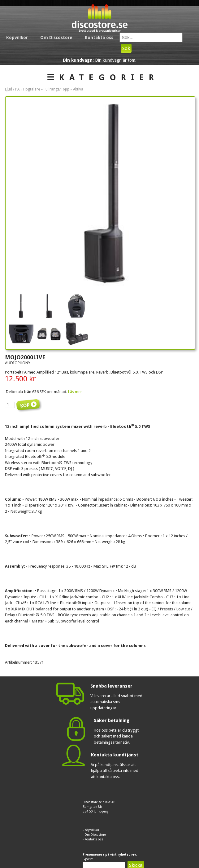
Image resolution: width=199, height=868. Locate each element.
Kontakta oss (99, 38)
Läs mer (75, 392)
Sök (126, 48)
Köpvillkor (17, 38)
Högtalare (32, 89)
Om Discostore (56, 38)
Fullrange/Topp (56, 89)
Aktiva (78, 89)
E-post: (88, 859)
